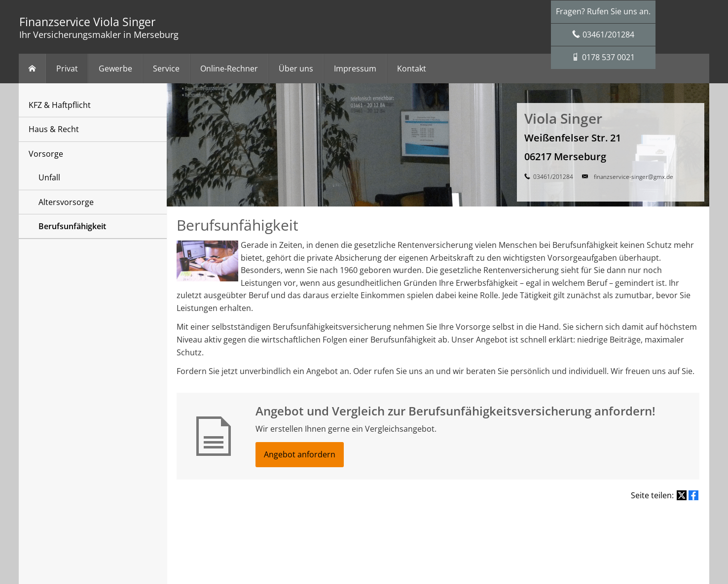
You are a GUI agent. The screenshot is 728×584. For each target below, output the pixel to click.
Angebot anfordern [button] (300, 454)
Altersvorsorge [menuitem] (66, 202)
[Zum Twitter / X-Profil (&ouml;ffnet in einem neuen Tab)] (364, 559)
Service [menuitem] (166, 69)
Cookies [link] (479, 533)
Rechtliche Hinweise (303, 533)
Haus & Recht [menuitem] (54, 129)
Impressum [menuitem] (355, 69)
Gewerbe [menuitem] (115, 69)
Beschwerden (444, 533)
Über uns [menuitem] (296, 69)
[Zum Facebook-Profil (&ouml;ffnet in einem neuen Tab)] (344, 559)
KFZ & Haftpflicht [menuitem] (60, 105)
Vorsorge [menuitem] (46, 154)
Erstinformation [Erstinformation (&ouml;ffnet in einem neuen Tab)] (398, 533)
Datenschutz (353, 533)
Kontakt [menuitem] (412, 69)
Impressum (254, 533)
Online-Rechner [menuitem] (229, 69)
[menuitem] (32, 69)
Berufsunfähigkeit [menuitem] (72, 226)
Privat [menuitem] (67, 69)
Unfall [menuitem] (49, 177)
